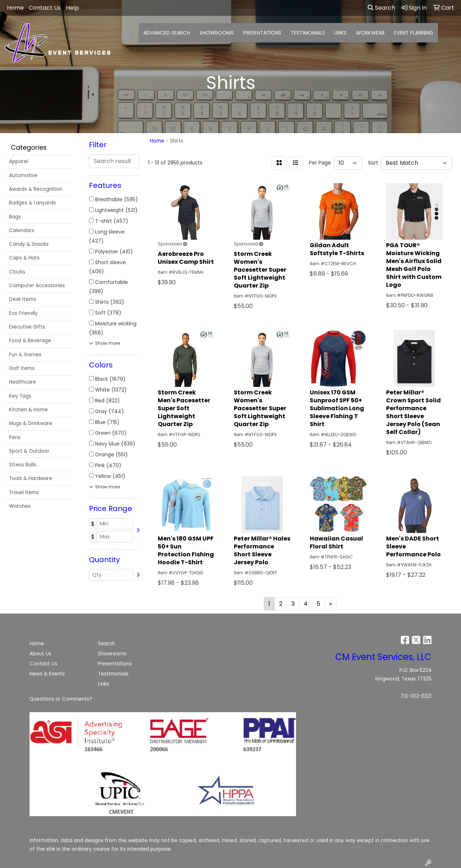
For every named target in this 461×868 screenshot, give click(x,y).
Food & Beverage (30, 341)
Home (37, 644)
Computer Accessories (37, 286)
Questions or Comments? (61, 699)
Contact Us (43, 664)
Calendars (22, 230)
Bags (15, 217)
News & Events (47, 674)
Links (104, 684)
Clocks (17, 272)
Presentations (115, 664)
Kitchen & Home (28, 410)
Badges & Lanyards (32, 203)
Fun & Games (25, 355)
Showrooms (112, 654)
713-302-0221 (416, 696)
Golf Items (22, 368)
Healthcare (23, 382)
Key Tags (20, 396)
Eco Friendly (23, 313)
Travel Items (24, 492)
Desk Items (23, 299)
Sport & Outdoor (29, 451)
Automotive (23, 175)
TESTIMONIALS (308, 33)
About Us (41, 654)
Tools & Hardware (31, 478)
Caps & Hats (24, 258)
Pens (15, 437)
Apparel (19, 161)
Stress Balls (23, 465)
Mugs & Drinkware (31, 423)
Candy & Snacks (29, 244)
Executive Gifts (27, 327)
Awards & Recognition (36, 189)
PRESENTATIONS (262, 33)
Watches (20, 506)
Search (381, 8)
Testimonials (113, 674)
